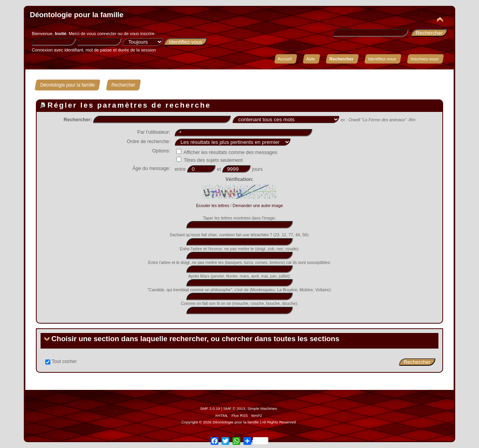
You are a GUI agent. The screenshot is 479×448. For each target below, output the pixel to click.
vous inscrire (142, 34)
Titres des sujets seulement (210, 160)
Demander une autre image (258, 205)
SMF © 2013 (234, 408)
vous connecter (101, 34)
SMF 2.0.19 (210, 408)
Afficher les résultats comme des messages (227, 152)
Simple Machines (262, 408)
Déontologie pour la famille (76, 15)
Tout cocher (64, 361)
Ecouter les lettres (213, 205)
